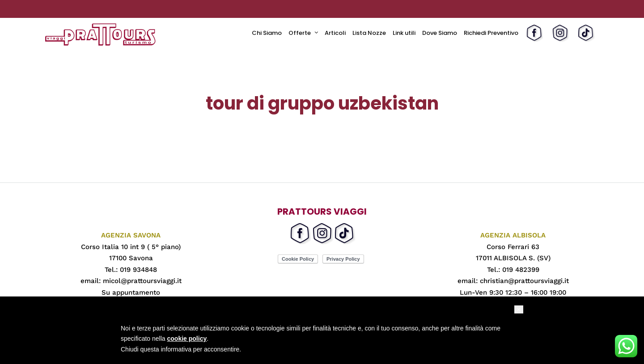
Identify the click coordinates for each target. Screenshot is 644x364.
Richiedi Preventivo (491, 33)
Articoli (335, 33)
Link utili (404, 33)
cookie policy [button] (187, 339)
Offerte (300, 33)
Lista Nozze (369, 33)
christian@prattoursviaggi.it (524, 281)
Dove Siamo (440, 33)
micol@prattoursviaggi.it (142, 281)
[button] (519, 309)
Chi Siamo (267, 33)
